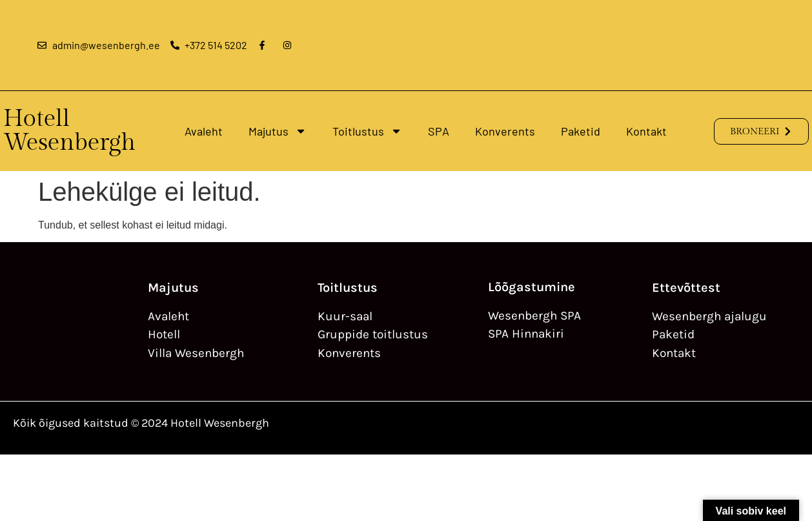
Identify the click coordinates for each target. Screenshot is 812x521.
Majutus (278, 131)
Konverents (505, 131)
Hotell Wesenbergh (69, 131)
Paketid (581, 131)
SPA (439, 131)
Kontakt (646, 131)
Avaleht (204, 131)
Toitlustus (367, 131)
